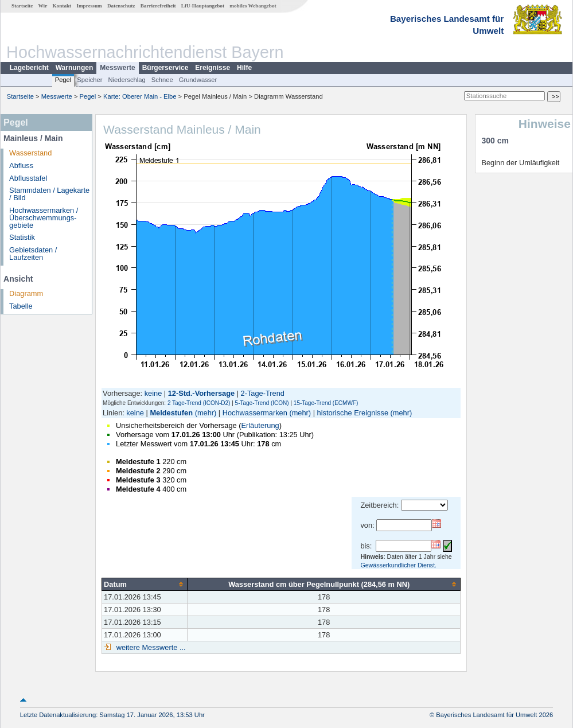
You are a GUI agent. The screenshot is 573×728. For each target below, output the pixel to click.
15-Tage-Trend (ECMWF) (326, 403)
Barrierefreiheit (158, 6)
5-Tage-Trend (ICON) (262, 403)
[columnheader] (145, 584)
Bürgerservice (165, 68)
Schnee (162, 80)
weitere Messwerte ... (150, 647)
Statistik (22, 237)
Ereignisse (213, 68)
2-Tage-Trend (263, 393)
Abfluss (21, 166)
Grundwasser (198, 80)
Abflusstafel (28, 178)
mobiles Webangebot (253, 6)
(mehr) (206, 413)
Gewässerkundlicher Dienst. (398, 565)
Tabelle (21, 306)
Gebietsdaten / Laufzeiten (33, 254)
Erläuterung (260, 425)
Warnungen (75, 68)
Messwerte (117, 68)
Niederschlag (126, 80)
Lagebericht (29, 68)
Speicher (89, 80)
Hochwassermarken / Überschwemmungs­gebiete (44, 218)
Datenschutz (121, 6)
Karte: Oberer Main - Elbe (140, 96)
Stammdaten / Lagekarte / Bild (49, 194)
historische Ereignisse (353, 413)
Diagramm (26, 293)
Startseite (22, 6)
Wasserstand (30, 153)
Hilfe (244, 68)
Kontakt (62, 6)
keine (153, 393)
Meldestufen (171, 413)
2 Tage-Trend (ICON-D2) (199, 403)
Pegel (63, 80)
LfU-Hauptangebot (203, 6)
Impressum (89, 6)
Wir (43, 6)
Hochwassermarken (255, 413)
